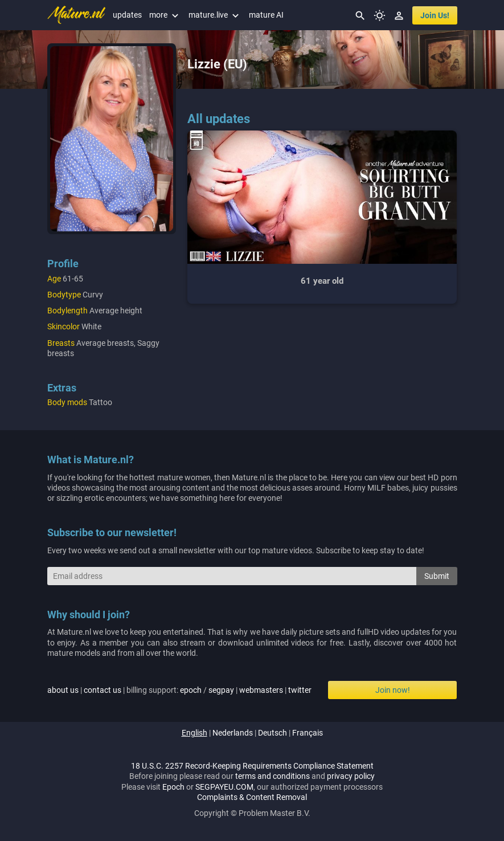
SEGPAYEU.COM (224, 787)
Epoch (173, 787)
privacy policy (351, 776)
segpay (221, 690)
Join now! (393, 690)
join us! (435, 15)
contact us (103, 690)
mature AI (266, 15)
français (308, 733)
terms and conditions (273, 776)
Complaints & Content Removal (252, 797)
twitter (300, 690)
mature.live (215, 15)
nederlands (233, 733)
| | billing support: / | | (179, 690)
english (194, 733)
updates (127, 15)
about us (63, 690)
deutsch (273, 733)
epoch (191, 690)
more (165, 15)
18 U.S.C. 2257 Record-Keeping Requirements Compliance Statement (252, 766)
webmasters (261, 690)
